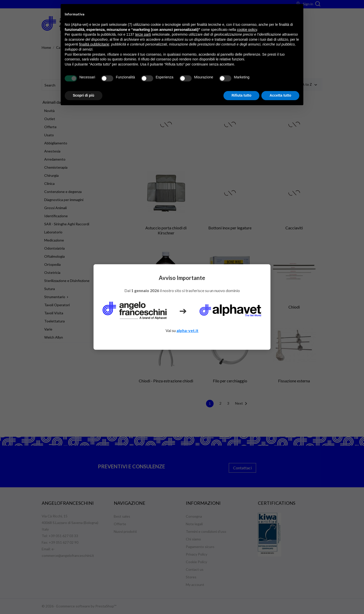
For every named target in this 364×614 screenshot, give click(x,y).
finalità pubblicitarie (94, 44)
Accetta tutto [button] (280, 95)
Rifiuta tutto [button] (242, 95)
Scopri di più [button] (84, 95)
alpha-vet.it (187, 330)
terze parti (143, 34)
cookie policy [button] (247, 30)
